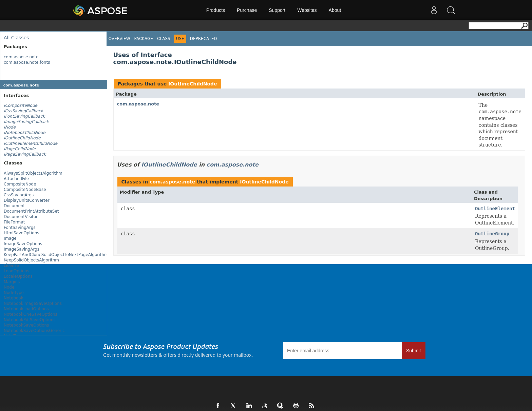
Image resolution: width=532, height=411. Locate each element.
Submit (414, 351)
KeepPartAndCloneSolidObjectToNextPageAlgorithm (56, 255)
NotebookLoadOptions (26, 309)
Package (144, 39)
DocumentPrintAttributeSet (31, 211)
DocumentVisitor (21, 217)
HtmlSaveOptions (22, 233)
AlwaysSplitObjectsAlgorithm (33, 173)
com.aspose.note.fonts (27, 62)
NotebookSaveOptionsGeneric (34, 331)
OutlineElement (495, 209)
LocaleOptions (18, 276)
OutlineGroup (492, 234)
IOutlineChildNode (193, 84)
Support (277, 10)
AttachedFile (16, 179)
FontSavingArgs (20, 228)
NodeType (14, 293)
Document (14, 206)
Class (164, 39)
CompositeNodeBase (25, 190)
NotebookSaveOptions (26, 325)
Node (9, 287)
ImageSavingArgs (22, 249)
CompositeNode (20, 184)
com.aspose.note (21, 57)
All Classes (16, 38)
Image (10, 238)
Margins (12, 282)
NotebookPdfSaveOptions (30, 320)
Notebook (14, 298)
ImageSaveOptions (23, 244)
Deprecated (204, 39)
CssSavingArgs (19, 195)
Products (216, 10)
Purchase (247, 10)
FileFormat (14, 222)
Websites (307, 10)
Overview (119, 39)
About (335, 10)
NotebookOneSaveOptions (31, 314)
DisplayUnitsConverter (27, 200)
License (11, 266)
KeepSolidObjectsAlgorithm (31, 260)
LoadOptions (16, 271)
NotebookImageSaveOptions (33, 304)
